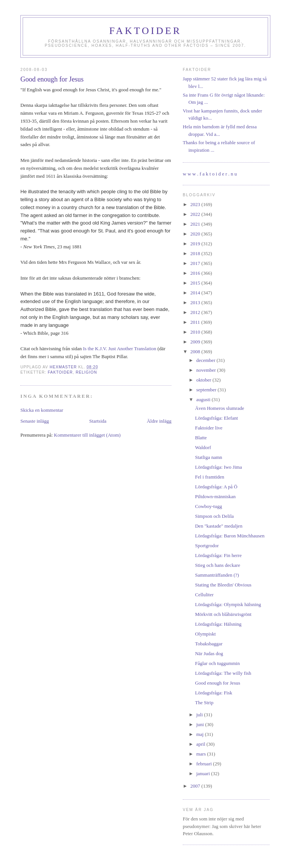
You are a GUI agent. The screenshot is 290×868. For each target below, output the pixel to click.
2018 (196, 253)
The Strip (204, 703)
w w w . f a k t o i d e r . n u (210, 174)
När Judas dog (209, 653)
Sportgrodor (207, 546)
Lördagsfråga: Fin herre (218, 555)
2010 (196, 332)
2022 (196, 214)
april (201, 744)
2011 (196, 322)
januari (204, 773)
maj (201, 734)
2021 (196, 224)
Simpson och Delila (214, 516)
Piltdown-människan (215, 496)
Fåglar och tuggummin (217, 663)
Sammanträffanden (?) (217, 575)
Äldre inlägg (159, 421)
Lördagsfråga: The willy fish (223, 673)
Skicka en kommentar (42, 410)
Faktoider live (209, 428)
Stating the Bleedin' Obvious (223, 585)
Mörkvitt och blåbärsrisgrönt (223, 614)
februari (205, 764)
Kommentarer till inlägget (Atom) (87, 435)
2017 (196, 263)
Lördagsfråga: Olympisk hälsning (228, 604)
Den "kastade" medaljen (218, 526)
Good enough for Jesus (217, 683)
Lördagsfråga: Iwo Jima (218, 467)
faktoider (60, 372)
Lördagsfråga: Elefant (216, 418)
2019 (196, 244)
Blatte (201, 438)
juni (201, 724)
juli (200, 715)
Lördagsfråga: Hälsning (218, 624)
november (207, 370)
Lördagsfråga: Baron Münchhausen (230, 536)
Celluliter (204, 595)
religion (86, 372)
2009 (196, 342)
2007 (196, 786)
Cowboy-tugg (208, 506)
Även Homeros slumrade (219, 408)
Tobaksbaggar (209, 644)
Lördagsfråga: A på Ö (216, 487)
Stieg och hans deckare (217, 565)
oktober (204, 380)
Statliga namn (208, 457)
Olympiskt (205, 634)
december (207, 360)
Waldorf (203, 447)
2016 (196, 273)
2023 (196, 204)
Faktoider (145, 31)
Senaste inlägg (35, 421)
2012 (196, 312)
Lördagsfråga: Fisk (214, 693)
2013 (196, 302)
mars (202, 754)
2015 (196, 283)
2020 (196, 234)
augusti (204, 399)
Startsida (98, 421)
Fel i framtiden (209, 477)
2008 (196, 352)
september (207, 390)
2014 (196, 293)
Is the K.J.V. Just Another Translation (120, 349)
